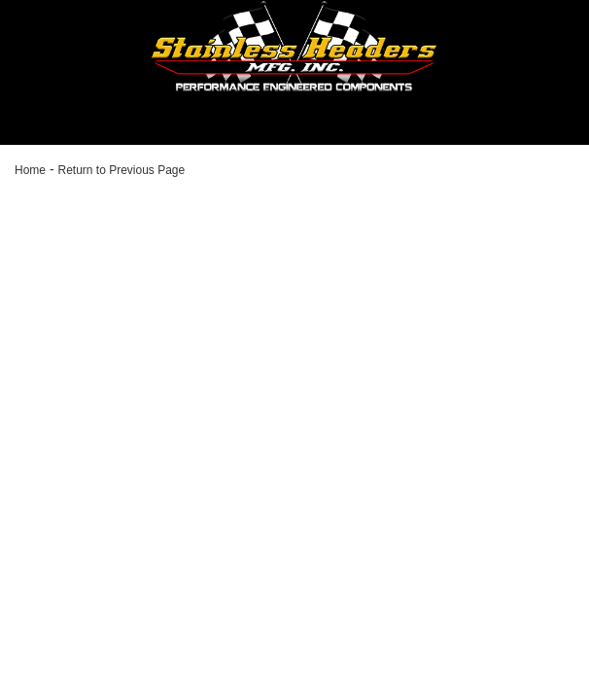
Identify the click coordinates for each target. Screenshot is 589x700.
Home (30, 170)
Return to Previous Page (121, 170)
